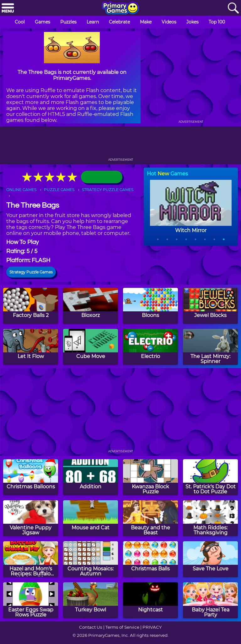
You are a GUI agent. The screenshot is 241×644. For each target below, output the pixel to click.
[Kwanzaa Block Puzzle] (150, 477)
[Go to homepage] (120, 8)
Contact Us (91, 627)
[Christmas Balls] (150, 559)
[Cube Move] (91, 347)
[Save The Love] (210, 559)
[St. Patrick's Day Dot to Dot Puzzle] (210, 477)
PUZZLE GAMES (59, 190)
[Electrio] (150, 347)
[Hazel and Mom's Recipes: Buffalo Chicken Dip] (31, 559)
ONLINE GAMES (21, 190)
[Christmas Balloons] (31, 477)
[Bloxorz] (91, 306)
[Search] (233, 8)
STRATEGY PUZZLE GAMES (108, 190)
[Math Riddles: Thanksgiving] (210, 518)
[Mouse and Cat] (91, 518)
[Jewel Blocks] (210, 306)
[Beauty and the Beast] (150, 518)
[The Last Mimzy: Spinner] (210, 347)
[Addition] (91, 477)
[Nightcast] (150, 600)
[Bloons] (150, 306)
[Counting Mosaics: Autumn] (91, 559)
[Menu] (8, 8)
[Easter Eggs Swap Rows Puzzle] (31, 600)
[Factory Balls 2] (31, 306)
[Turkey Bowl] (91, 600)
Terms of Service (122, 627)
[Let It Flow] (31, 347)
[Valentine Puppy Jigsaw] (31, 518)
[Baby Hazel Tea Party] (210, 600)
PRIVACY (152, 627)
